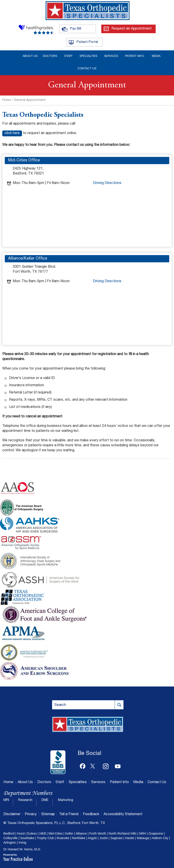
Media (138, 782)
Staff (60, 782)
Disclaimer (12, 814)
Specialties (78, 782)
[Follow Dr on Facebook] (82, 765)
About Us (25, 782)
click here (12, 133)
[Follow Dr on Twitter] (94, 765)
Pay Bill (76, 29)
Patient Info (119, 782)
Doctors (44, 782)
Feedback (91, 814)
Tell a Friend (69, 814)
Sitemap (48, 814)
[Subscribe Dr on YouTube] (118, 765)
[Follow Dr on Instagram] (106, 765)
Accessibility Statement (123, 814)
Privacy (31, 814)
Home (7, 100)
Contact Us (157, 782)
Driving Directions (107, 183)
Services (98, 782)
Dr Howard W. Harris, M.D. (22, 849)
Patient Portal (87, 42)
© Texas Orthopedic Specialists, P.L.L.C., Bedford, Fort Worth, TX (54, 823)
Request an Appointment (132, 29)
